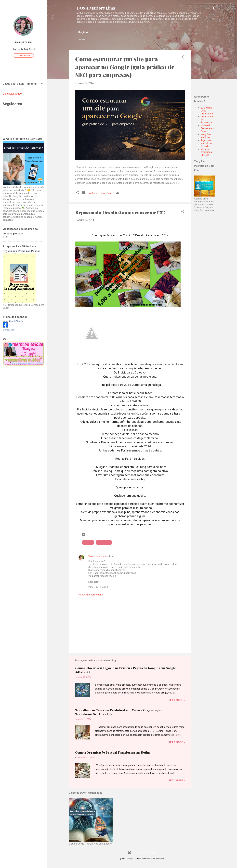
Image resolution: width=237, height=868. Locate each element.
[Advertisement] (215, 71)
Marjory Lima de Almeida (13, 321)
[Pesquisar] (213, 9)
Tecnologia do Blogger (142, 853)
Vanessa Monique (98, 557)
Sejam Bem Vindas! (135, 40)
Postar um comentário (91, 595)
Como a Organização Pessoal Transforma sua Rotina (113, 753)
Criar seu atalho (9, 330)
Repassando (104, 543)
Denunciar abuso (12, 94)
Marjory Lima (23, 42)
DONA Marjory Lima (96, 8)
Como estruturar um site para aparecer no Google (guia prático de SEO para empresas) (125, 67)
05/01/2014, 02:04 (98, 587)
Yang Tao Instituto (206, 136)
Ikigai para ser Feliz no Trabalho (207, 144)
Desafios (88, 543)
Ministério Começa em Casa (207, 129)
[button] (183, 58)
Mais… (157, 40)
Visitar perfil (23, 55)
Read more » (177, 701)
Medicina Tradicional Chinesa (206, 153)
